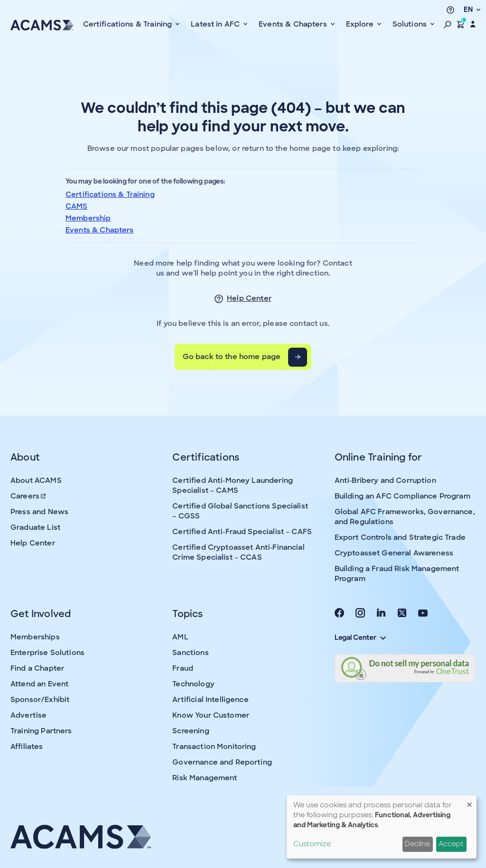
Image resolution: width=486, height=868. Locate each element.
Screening (191, 731)
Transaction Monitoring (214, 747)
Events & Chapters (100, 230)
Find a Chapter (37, 668)
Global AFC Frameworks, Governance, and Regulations (405, 517)
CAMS (77, 206)
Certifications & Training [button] (129, 24)
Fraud (183, 668)
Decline (417, 844)
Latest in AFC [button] (216, 24)
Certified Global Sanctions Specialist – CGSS (240, 511)
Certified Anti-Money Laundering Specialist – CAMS (233, 485)
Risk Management (205, 778)
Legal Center (360, 637)
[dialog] (382, 827)
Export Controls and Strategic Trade (400, 537)
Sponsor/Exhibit (40, 700)
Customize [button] (312, 844)
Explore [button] (361, 24)
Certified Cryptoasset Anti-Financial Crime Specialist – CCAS (238, 552)
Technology (193, 684)
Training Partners (41, 731)
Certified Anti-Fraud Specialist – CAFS (242, 532)
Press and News (39, 512)
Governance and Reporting (222, 762)
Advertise (28, 715)
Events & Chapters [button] (294, 24)
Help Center (249, 298)
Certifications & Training (110, 194)
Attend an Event (39, 684)
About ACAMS (36, 480)
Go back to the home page (232, 357)
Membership (88, 218)
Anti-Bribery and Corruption (385, 480)
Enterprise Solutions (47, 653)
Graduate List (35, 527)
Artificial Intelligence (210, 700)
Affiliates (27, 747)
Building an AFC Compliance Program (402, 496)
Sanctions (190, 653)
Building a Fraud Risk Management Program (397, 574)
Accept (451, 844)
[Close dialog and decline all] (469, 801)
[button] (448, 24)
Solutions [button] (411, 24)
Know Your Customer (211, 715)
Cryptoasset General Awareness (394, 553)
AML (180, 637)
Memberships (35, 637)
